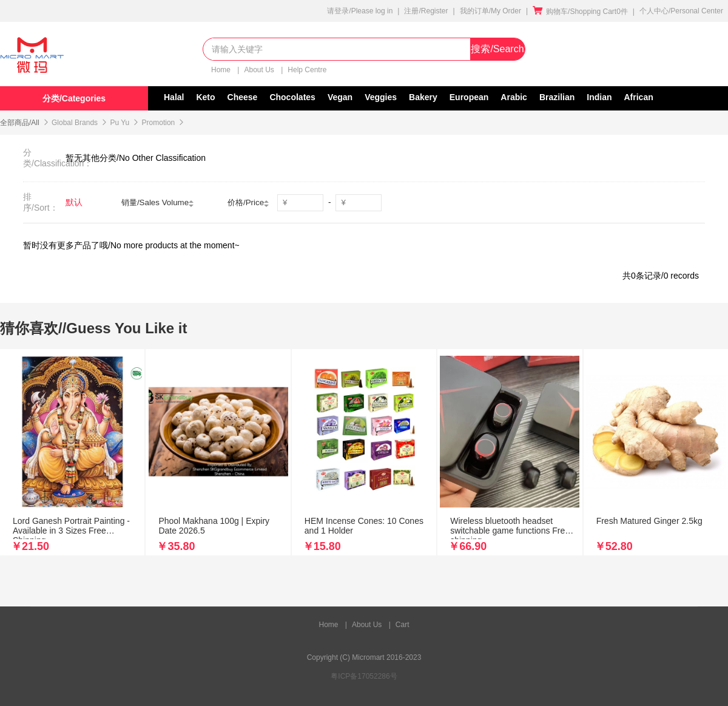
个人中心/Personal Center (681, 11)
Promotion (159, 123)
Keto (205, 97)
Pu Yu (120, 123)
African (639, 97)
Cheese (243, 97)
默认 (74, 202)
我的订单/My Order (490, 11)
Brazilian (557, 97)
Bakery (423, 97)
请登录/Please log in (360, 11)
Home (222, 70)
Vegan (340, 97)
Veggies (381, 97)
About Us (260, 70)
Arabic (514, 97)
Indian (599, 97)
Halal (174, 97)
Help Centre (307, 70)
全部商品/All (20, 123)
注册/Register (426, 11)
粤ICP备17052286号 (364, 676)
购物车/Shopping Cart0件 (580, 12)
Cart (403, 625)
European (469, 97)
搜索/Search (497, 49)
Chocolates (292, 97)
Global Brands (75, 123)
